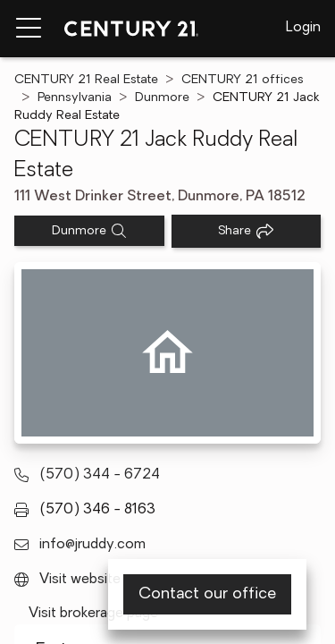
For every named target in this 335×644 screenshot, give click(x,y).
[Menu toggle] (29, 29)
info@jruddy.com (92, 545)
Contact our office (207, 594)
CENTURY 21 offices (243, 80)
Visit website (80, 580)
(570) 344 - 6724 (100, 475)
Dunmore (162, 98)
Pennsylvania (75, 98)
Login (303, 28)
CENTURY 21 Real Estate (86, 80)
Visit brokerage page (93, 614)
